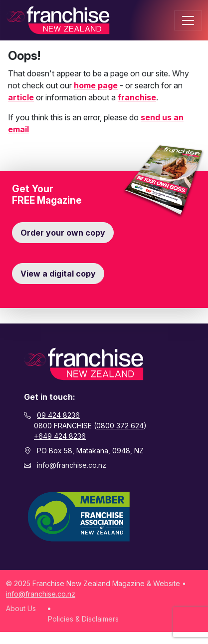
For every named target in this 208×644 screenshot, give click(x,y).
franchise (137, 97)
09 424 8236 (58, 415)
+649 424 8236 (60, 436)
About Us (21, 608)
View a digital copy (58, 274)
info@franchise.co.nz (72, 465)
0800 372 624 (120, 426)
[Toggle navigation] (188, 20)
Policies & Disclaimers (83, 619)
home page (96, 85)
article (21, 97)
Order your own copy (63, 233)
